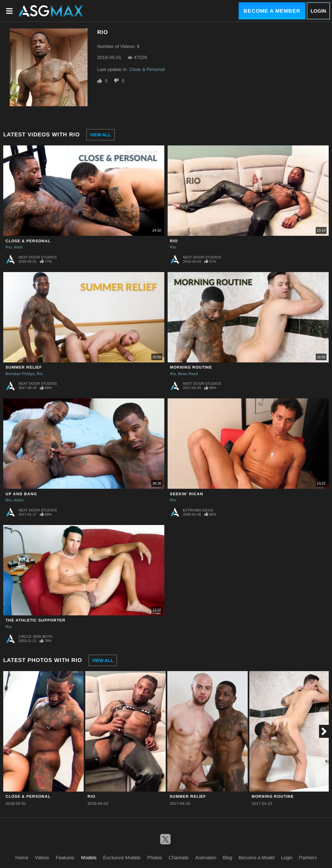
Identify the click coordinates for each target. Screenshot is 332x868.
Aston (19, 500)
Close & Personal (147, 69)
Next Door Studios (38, 257)
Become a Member (272, 11)
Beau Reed (188, 374)
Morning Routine (191, 367)
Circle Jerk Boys (35, 636)
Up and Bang (21, 494)
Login (318, 11)
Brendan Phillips (20, 374)
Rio (9, 247)
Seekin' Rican (187, 494)
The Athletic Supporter (36, 620)
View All (101, 135)
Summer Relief (24, 367)
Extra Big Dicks (198, 510)
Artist (18, 247)
